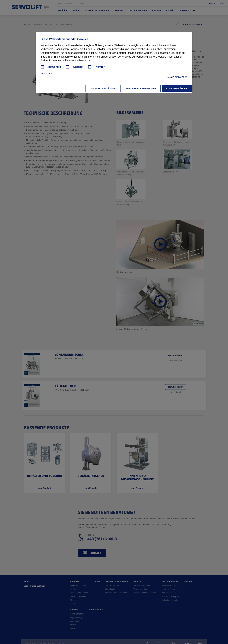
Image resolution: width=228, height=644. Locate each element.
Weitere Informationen (141, 88)
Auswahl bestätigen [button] (103, 88)
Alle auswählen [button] (177, 88)
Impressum (47, 73)
